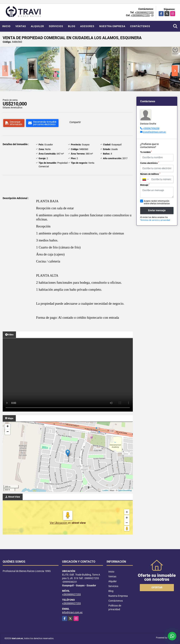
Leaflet (105, 490)
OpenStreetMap (125, 490)
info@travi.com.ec (72, 612)
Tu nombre (146, 152)
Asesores (87, 26)
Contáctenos (140, 26)
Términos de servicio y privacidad (155, 220)
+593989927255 (144, 12)
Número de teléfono (150, 174)
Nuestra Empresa (112, 26)
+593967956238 (151, 128)
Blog (72, 26)
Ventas (21, 26)
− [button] (8, 432)
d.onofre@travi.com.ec (155, 132)
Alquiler (37, 26)
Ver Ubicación (59, 523)
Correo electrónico (150, 163)
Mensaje (145, 185)
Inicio (6, 26)
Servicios (56, 26)
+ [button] (8, 427)
